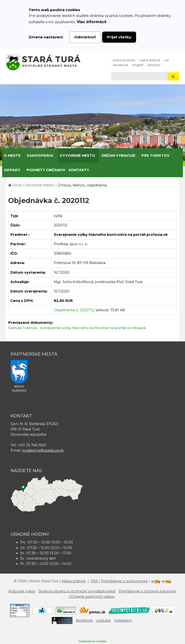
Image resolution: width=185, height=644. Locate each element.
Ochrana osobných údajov (92, 597)
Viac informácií (92, 22)
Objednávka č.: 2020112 (74, 310)
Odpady (12, 170)
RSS (167, 60)
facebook (121, 65)
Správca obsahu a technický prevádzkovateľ (77, 591)
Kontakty (79, 170)
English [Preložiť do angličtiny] (138, 65)
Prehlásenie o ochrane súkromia (147, 591)
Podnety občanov (46, 170)
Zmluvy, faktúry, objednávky (83, 185)
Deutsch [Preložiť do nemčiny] (154, 65)
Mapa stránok (150, 60)
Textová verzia (124, 60)
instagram (123, 620)
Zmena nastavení (46, 37)
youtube (104, 620)
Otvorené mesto (77, 156)
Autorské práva (22, 591)
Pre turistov (155, 156)
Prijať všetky (119, 37)
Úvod (17, 185)
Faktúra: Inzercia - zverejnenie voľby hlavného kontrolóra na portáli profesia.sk (77, 328)
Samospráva (40, 156)
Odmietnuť (85, 37)
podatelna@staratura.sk (43, 450)
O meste (12, 156)
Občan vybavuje (118, 156)
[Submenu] (22, 156)
